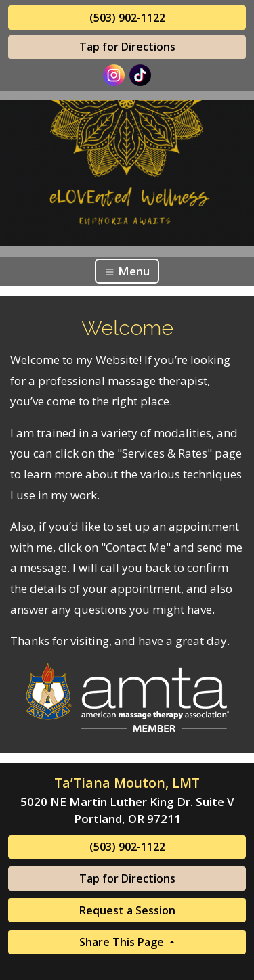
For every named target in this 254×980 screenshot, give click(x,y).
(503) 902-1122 (127, 18)
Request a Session (127, 910)
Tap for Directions (127, 47)
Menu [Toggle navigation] (127, 271)
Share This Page (123, 942)
